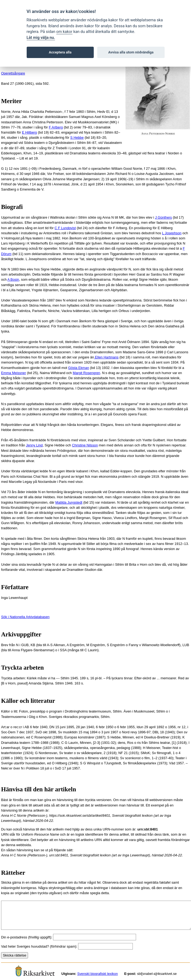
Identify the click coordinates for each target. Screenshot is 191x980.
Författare (15, 587)
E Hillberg (29, 132)
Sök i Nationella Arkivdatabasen (25, 617)
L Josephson (172, 233)
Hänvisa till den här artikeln (39, 789)
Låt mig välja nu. (41, 38)
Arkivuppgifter (21, 634)
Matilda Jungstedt (69, 502)
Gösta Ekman (79, 368)
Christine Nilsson (85, 445)
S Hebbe (77, 138)
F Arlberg (56, 127)
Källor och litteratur (28, 701)
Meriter (11, 101)
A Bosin (13, 279)
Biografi (12, 207)
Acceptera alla (60, 52)
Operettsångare (13, 73)
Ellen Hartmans (106, 357)
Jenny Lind (34, 445)
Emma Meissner (13, 373)
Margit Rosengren (86, 373)
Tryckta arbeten (22, 668)
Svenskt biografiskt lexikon (98, 974)
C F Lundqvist (65, 228)
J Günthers (163, 217)
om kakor (64, 32)
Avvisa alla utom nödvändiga (131, 52)
